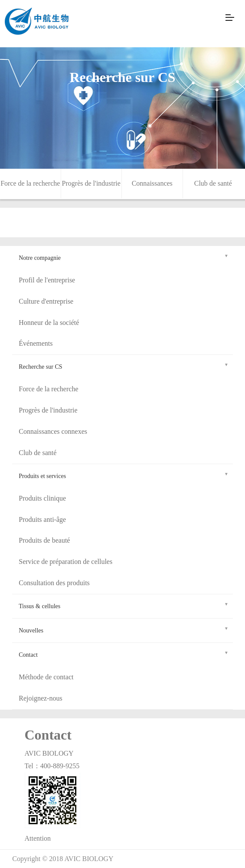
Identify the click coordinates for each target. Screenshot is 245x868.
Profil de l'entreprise (47, 280)
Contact (124, 653)
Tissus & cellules (124, 605)
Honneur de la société (49, 323)
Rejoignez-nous (40, 698)
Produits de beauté (44, 540)
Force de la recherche (30, 183)
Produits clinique (42, 498)
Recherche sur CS (124, 365)
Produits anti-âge (42, 519)
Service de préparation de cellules (65, 562)
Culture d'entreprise (46, 301)
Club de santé (213, 183)
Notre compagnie (124, 257)
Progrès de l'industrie (91, 183)
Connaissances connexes (53, 431)
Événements (36, 343)
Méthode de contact (46, 677)
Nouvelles (124, 629)
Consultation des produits (54, 583)
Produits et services (124, 475)
